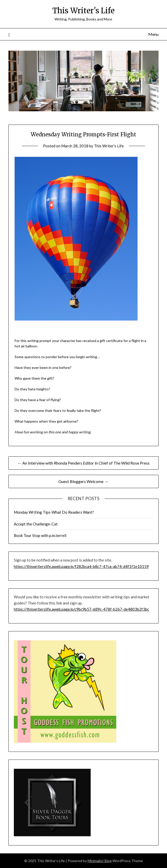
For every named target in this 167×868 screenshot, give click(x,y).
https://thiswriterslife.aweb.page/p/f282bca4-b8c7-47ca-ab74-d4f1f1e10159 (81, 566)
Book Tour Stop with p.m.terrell (40, 535)
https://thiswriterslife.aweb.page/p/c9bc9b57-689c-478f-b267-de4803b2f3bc (81, 609)
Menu (153, 34)
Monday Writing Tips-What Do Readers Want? (54, 512)
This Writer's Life (83, 11)
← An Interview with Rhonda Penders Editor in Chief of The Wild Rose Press (83, 463)
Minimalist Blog (100, 861)
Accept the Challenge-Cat (36, 524)
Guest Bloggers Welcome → (83, 481)
